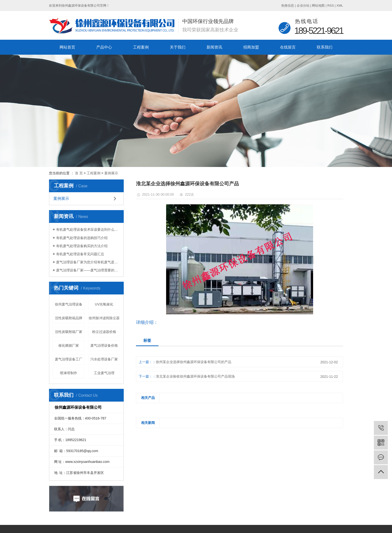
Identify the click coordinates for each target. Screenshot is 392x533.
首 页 (79, 173)
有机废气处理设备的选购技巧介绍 (82, 238)
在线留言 (288, 47)
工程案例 (141, 47)
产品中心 (104, 47)
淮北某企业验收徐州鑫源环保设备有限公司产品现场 (195, 376)
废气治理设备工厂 (69, 359)
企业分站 (303, 6)
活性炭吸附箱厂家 (69, 332)
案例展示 (111, 173)
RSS (331, 6)
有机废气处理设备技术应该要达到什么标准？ (88, 229)
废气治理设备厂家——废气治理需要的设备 (88, 270)
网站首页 (67, 47)
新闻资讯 (214, 47)
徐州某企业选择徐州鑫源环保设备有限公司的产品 (194, 362)
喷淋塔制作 (69, 373)
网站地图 (318, 6)
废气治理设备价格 (104, 345)
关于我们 (178, 47)
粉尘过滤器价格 (104, 332)
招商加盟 (251, 47)
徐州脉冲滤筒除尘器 (104, 318)
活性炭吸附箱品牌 (69, 318)
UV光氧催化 (104, 304)
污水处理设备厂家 (104, 359)
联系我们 (325, 47)
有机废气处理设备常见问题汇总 (80, 254)
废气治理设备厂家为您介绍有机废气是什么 (88, 262)
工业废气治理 (104, 373)
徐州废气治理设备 (69, 304)
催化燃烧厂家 (69, 345)
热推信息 (288, 6)
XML (340, 6)
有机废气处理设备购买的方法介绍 (82, 246)
